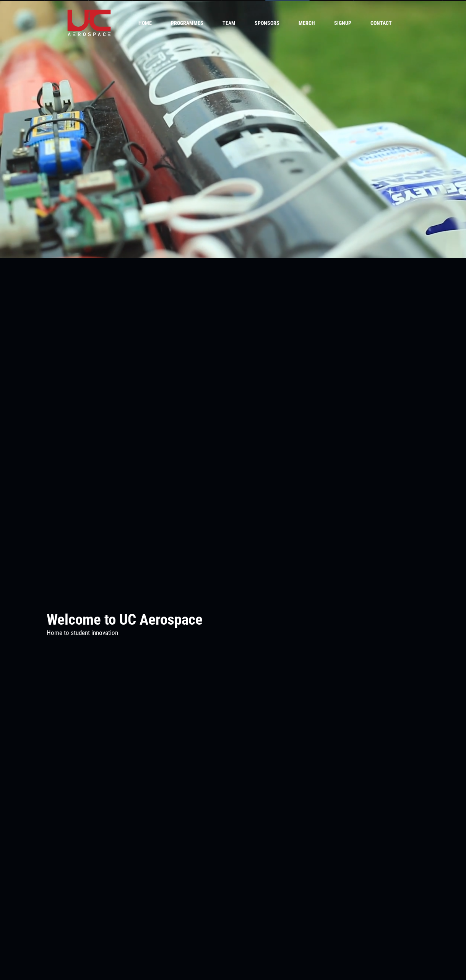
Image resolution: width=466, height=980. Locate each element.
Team (229, 23)
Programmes (187, 23)
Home (145, 23)
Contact (381, 23)
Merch (307, 23)
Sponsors (267, 23)
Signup (343, 23)
